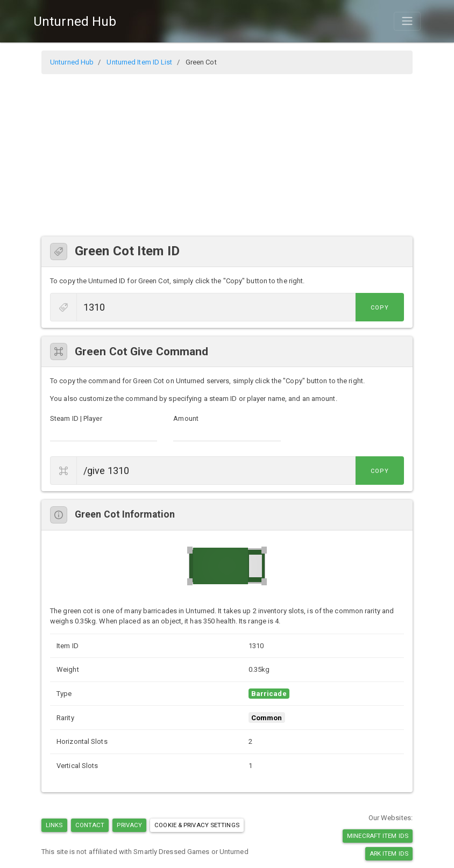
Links (54, 825)
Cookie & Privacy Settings (197, 825)
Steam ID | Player (76, 418)
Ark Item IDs (389, 853)
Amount (186, 418)
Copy (380, 308)
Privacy (129, 825)
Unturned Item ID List (139, 62)
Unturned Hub (75, 21)
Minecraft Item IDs (378, 836)
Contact (90, 825)
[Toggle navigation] (407, 21)
